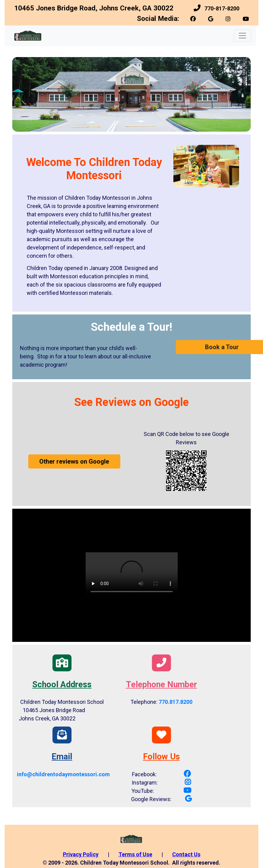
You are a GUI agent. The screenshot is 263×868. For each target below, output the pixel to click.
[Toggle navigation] (242, 36)
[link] (194, 19)
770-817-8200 (222, 8)
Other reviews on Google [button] (74, 461)
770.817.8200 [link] (176, 702)
